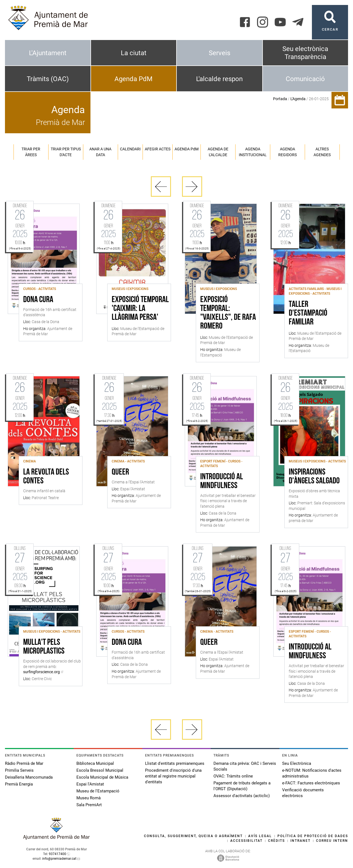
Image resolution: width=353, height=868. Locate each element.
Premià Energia (19, 784)
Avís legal (260, 836)
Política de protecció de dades (313, 836)
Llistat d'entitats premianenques (175, 763)
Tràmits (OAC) (48, 79)
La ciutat (134, 53)
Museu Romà (89, 798)
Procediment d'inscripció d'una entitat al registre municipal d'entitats (173, 776)
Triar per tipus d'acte (66, 152)
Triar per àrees (31, 152)
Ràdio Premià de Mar (24, 763)
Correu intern (332, 841)
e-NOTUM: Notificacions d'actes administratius (312, 773)
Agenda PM (187, 149)
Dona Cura (38, 300)
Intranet (300, 841)
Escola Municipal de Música (102, 777)
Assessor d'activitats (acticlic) (242, 796)
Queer (120, 472)
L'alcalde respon (219, 79)
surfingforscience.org (42, 672)
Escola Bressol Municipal (100, 770)
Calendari (130, 149)
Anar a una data (100, 152)
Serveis (220, 53)
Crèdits (276, 841)
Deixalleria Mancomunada (29, 777)
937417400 (58, 854)
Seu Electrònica (297, 763)
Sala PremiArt (89, 805)
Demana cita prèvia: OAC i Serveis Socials (245, 766)
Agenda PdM (133, 79)
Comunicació (305, 79)
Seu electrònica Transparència (305, 53)
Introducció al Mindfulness (222, 481)
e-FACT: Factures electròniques (311, 783)
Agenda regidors (288, 152)
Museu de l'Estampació (98, 791)
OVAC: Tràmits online (233, 776)
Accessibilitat (246, 841)
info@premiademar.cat (59, 859)
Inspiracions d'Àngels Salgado (314, 477)
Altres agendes (322, 152)
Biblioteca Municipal (95, 763)
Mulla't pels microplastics (44, 647)
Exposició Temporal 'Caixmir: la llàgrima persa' (140, 309)
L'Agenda (298, 99)
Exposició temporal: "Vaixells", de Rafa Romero (228, 313)
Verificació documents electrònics (303, 793)
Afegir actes (158, 149)
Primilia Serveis (19, 770)
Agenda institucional (253, 152)
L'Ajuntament (48, 53)
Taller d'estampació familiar (308, 313)
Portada (280, 99)
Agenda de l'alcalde (218, 152)
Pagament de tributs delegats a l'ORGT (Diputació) (242, 786)
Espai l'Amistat (90, 784)
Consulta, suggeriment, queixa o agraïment (193, 836)
